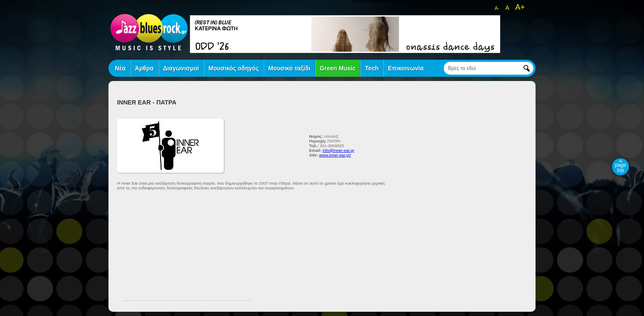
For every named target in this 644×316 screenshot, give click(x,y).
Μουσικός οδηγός (234, 68)
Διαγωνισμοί (181, 68)
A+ (520, 7)
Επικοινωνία (406, 68)
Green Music (338, 68)
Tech (372, 68)
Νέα (120, 68)
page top (621, 168)
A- (497, 8)
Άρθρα (144, 68)
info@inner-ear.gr (338, 150)
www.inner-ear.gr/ (335, 155)
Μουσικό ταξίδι (289, 68)
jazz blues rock (149, 32)
